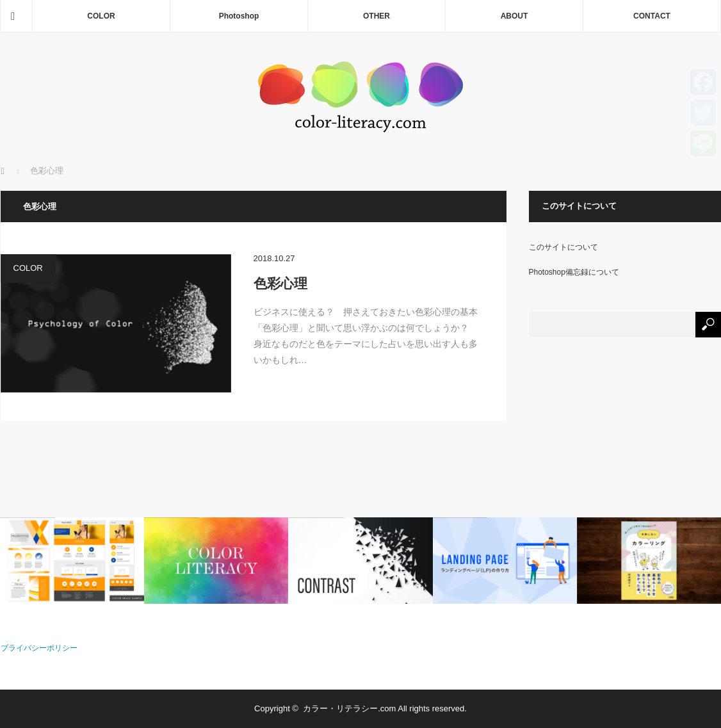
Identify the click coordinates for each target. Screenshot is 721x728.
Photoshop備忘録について (574, 272)
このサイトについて (563, 247)
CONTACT (652, 16)
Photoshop (239, 16)
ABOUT (514, 16)
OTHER (377, 16)
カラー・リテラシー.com (349, 708)
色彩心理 (280, 283)
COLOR (101, 16)
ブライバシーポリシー (39, 648)
